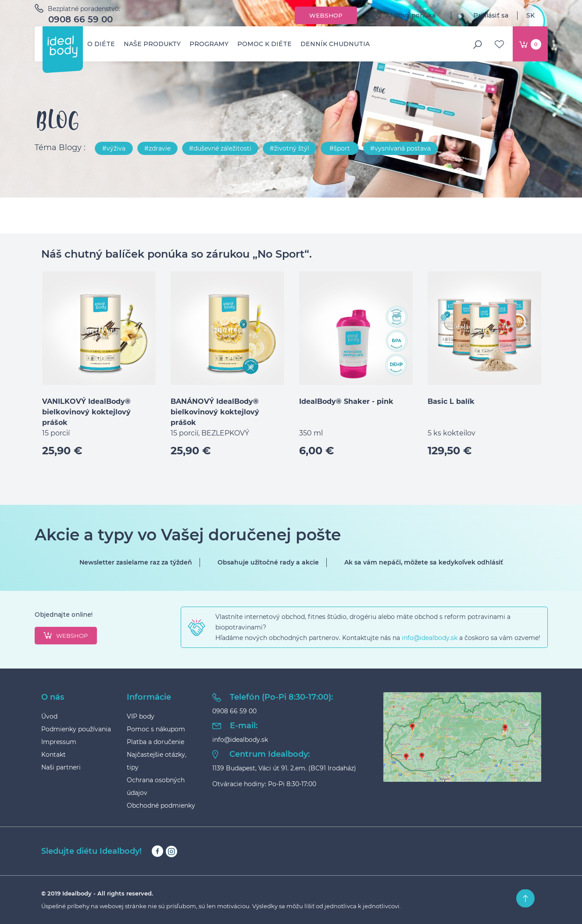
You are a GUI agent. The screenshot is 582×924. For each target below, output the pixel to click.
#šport (340, 148)
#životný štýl (289, 148)
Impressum (59, 742)
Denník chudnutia (335, 44)
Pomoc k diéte (264, 44)
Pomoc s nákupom (156, 729)
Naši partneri (61, 767)
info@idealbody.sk (430, 638)
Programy (209, 44)
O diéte (101, 44)
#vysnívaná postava (400, 148)
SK (537, 15)
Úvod (49, 716)
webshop (66, 636)
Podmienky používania (76, 729)
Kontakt (54, 755)
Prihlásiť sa (484, 15)
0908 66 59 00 (80, 19)
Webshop (326, 15)
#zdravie (157, 148)
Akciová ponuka (404, 15)
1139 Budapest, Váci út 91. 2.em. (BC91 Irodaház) (284, 768)
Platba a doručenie (155, 742)
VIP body (141, 716)
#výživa (114, 148)
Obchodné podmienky (161, 805)
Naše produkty (152, 44)
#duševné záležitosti (220, 148)
